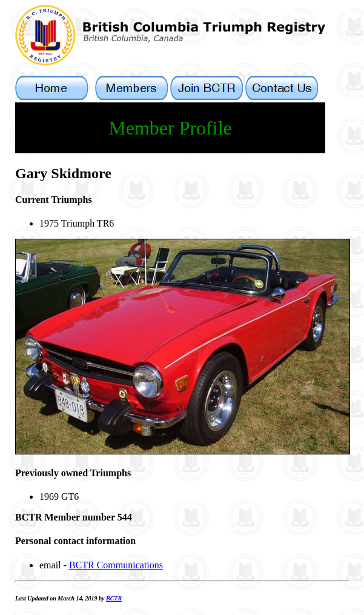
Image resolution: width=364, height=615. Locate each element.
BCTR (114, 598)
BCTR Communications (116, 565)
